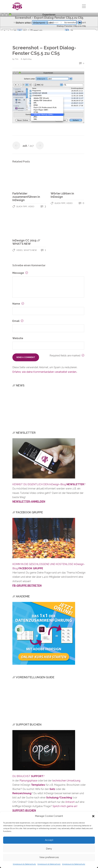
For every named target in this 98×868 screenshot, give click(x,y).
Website (18, 338)
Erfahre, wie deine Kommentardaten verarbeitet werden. (45, 372)
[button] (93, 816)
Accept (49, 840)
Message (20, 273)
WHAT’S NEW (30, 250)
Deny (49, 849)
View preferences (49, 857)
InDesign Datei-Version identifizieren (42, 23)
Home (16, 23)
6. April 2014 (26, 59)
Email (18, 321)
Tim (17, 59)
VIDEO (31, 206)
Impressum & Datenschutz (24, 864)
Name (18, 304)
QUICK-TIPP (22, 206)
